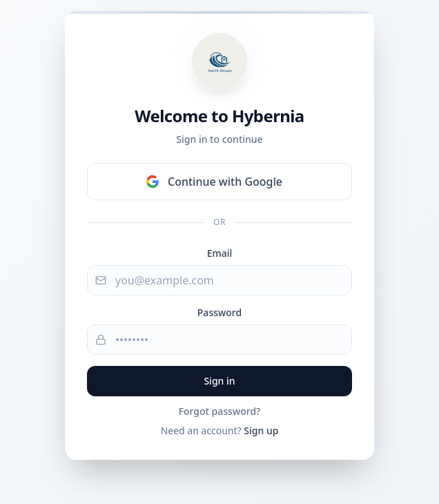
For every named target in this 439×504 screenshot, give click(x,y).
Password (219, 312)
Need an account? (220, 430)
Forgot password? (220, 411)
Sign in (219, 381)
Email (220, 253)
